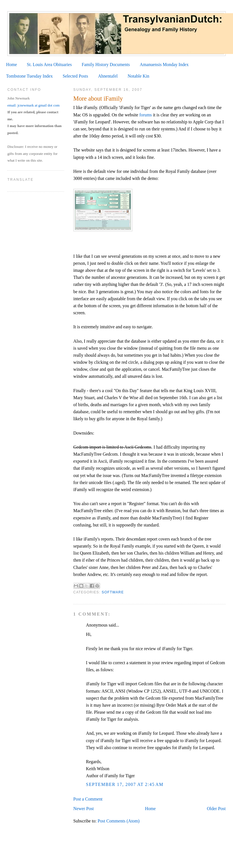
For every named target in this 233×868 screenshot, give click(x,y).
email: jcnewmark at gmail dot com (33, 105)
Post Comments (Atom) (118, 821)
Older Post (216, 809)
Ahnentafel (108, 76)
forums (146, 115)
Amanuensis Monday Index (164, 65)
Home (12, 65)
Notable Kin (138, 76)
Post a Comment (88, 799)
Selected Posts (75, 76)
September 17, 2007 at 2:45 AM (125, 784)
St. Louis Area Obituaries (49, 65)
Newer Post (84, 809)
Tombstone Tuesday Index (30, 76)
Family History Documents (106, 65)
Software (113, 592)
